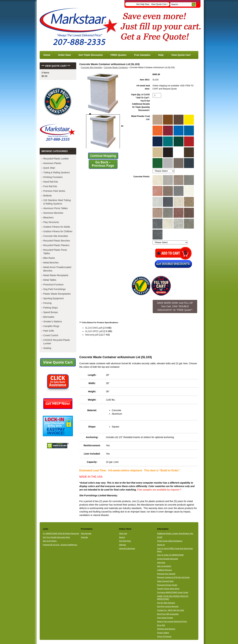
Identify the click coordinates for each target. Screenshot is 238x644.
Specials (84, 537)
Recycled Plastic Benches (57, 241)
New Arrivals (86, 533)
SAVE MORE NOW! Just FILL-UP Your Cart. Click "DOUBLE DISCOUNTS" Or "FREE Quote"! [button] (175, 306)
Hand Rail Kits (51, 182)
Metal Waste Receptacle (56, 275)
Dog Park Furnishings (54, 289)
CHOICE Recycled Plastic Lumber (57, 342)
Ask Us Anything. (50, 541)
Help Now (161, 562)
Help (161, 55)
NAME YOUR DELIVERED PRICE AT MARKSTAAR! (173, 598)
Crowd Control (51, 335)
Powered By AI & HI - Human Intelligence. (60, 545)
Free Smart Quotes (165, 618)
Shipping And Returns (166, 629)
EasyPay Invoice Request (168, 606)
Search (122, 537)
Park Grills (49, 331)
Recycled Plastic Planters (56, 245)
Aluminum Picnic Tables (56, 208)
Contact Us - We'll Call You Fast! (171, 610)
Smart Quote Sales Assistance (170, 541)
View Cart (123, 533)
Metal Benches (51, 263)
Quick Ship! (49, 168)
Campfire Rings (51, 326)
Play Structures (51, 222)
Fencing (47, 303)
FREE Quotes (119, 55)
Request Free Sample (166, 574)
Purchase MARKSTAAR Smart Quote (173, 592)
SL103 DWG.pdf (94, 328)
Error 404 (161, 625)
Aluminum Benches (53, 213)
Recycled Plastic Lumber (56, 159)
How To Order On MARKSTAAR (170, 555)
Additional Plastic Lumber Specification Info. (175, 533)
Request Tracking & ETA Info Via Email (173, 577)
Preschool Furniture (53, 285)
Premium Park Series (54, 191)
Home (47, 55)
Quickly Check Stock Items (168, 589)
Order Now (64, 55)
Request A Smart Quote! (167, 585)
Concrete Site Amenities (92, 68)
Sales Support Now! (165, 581)
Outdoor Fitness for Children (58, 231)
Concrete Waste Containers (116, 68)
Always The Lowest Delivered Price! (172, 621)
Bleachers (48, 218)
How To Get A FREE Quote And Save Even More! (175, 550)
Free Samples (142, 55)
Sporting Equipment (53, 298)
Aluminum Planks (52, 163)
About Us (161, 545)
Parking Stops (50, 308)
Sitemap (122, 545)
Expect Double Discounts (168, 559)
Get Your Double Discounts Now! (56, 537)
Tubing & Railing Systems (57, 172)
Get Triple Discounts (91, 55)
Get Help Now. (143, 4)
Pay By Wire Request (166, 603)
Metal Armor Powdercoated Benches (57, 269)
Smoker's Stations (53, 322)
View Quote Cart (160, 4)
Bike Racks (49, 258)
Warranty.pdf (92, 335)
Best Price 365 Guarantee (168, 614)
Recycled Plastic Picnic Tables (55, 252)
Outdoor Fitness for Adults (57, 227)
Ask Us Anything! (164, 566)
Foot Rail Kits (50, 186)
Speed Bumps (51, 312)
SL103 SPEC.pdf (94, 331)
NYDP (160, 537)
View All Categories (127, 548)
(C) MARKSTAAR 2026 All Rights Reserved (61, 533)
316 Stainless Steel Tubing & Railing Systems (57, 202)
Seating (47, 348)
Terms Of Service (164, 636)
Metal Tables (50, 280)
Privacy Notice (163, 633)
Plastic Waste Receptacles (57, 294)
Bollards (48, 196)
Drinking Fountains (53, 177)
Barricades (49, 317)
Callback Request (165, 570)
